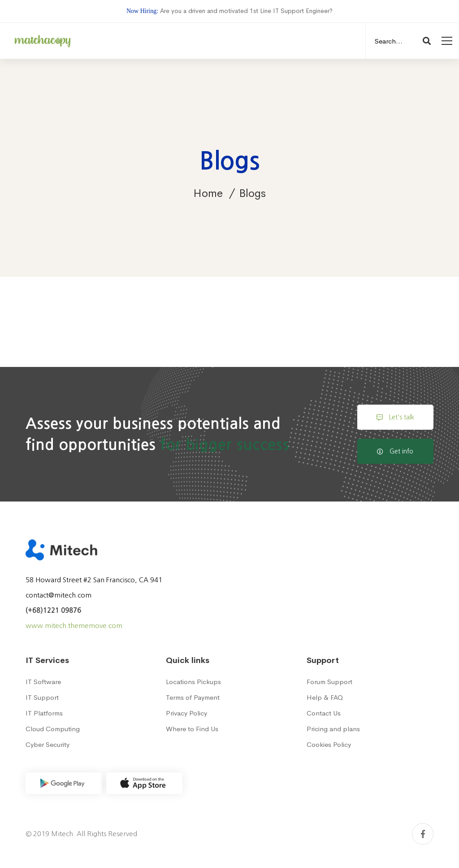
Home (208, 193)
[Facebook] (423, 834)
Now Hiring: (142, 11)
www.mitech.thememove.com (74, 626)
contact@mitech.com (58, 595)
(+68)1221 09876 (53, 610)
